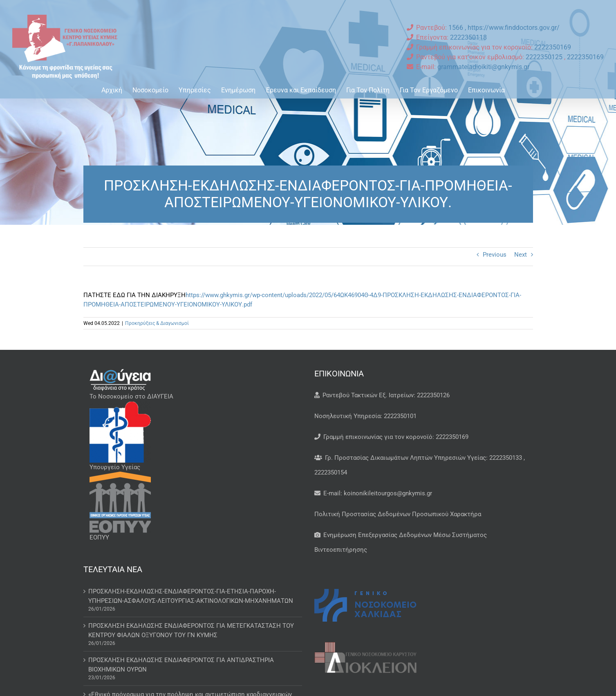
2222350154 (331, 472)
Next (521, 255)
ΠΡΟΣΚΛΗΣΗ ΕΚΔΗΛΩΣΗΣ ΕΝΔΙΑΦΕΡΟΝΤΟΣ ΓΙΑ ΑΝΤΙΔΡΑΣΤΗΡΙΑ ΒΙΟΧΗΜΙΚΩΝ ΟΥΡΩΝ (181, 665)
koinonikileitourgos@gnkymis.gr (388, 493)
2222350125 (545, 57)
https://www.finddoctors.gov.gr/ (514, 28)
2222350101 (400, 416)
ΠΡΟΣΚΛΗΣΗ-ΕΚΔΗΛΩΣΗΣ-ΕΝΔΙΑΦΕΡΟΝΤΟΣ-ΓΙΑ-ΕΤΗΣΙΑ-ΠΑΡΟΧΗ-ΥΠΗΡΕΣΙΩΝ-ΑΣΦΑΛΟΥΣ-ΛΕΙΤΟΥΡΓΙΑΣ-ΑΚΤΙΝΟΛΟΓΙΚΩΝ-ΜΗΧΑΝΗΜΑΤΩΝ (191, 596)
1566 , (458, 28)
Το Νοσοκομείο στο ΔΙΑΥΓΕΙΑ (131, 396)
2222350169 (553, 47)
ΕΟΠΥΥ (99, 537)
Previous (495, 255)
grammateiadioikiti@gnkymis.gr (483, 67)
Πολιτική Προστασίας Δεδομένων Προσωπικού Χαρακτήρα (398, 514)
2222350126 (433, 395)
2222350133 (506, 458)
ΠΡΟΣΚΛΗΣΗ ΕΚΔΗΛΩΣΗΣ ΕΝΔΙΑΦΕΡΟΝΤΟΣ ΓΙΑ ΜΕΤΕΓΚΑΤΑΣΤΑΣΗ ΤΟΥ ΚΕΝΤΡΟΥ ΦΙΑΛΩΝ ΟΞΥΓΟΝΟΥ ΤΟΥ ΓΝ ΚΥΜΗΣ (191, 630)
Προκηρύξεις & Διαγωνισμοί (157, 323)
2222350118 (468, 37)
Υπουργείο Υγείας (115, 467)
